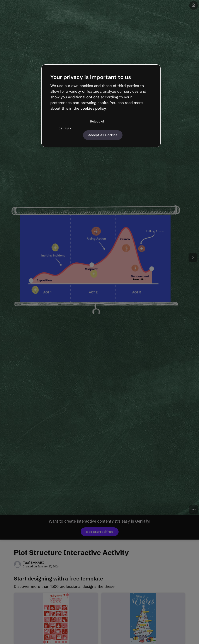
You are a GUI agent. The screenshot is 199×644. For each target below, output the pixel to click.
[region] (101, 106)
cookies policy (93, 108)
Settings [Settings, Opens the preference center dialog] (65, 128)
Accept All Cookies (103, 135)
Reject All (97, 121)
